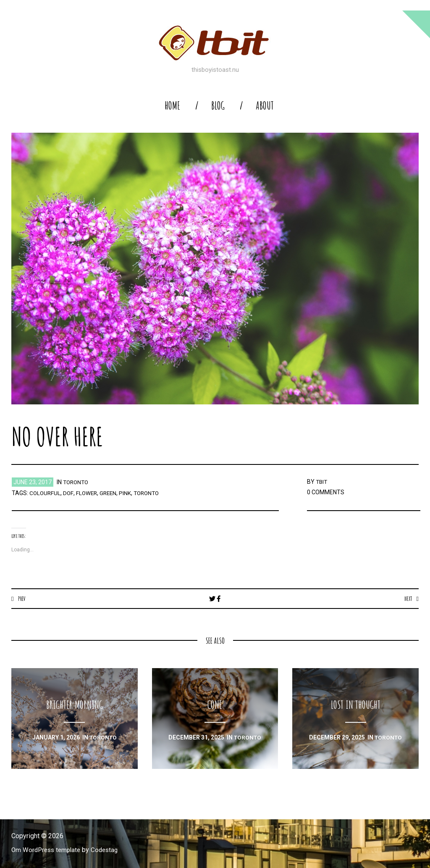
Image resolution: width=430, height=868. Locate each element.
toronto (77, 482)
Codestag (109, 850)
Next (408, 598)
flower (88, 493)
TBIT (322, 482)
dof (69, 493)
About (265, 106)
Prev (22, 598)
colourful (46, 493)
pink (128, 493)
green (111, 493)
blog (218, 106)
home (172, 106)
